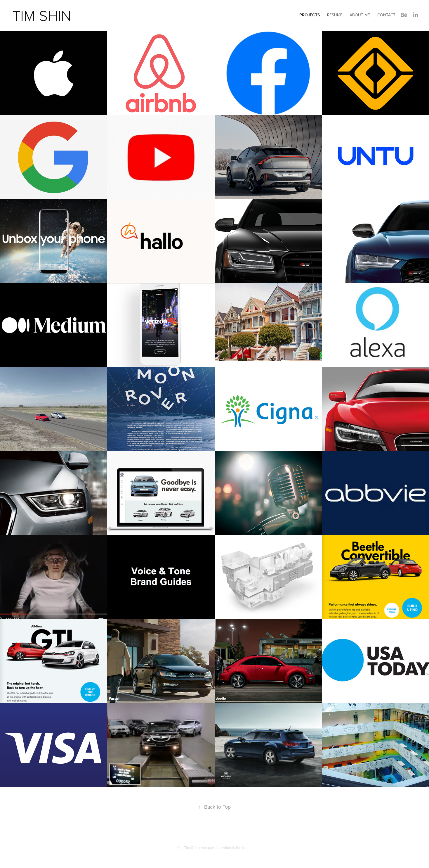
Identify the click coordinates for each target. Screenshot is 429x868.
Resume (335, 15)
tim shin (42, 15)
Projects (310, 15)
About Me (360, 15)
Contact (386, 15)
